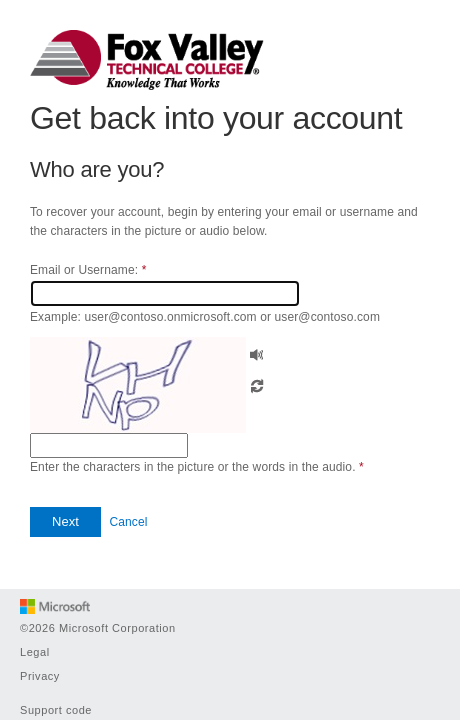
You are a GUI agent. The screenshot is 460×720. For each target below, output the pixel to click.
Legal (35, 652)
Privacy (40, 676)
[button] (257, 352)
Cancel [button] (128, 522)
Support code (56, 710)
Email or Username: (88, 270)
